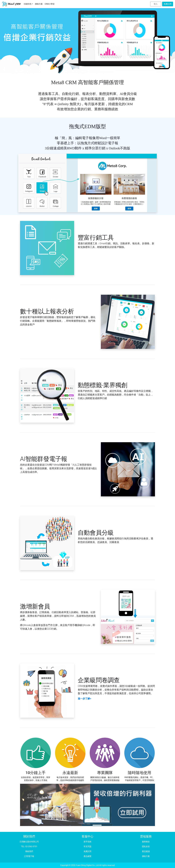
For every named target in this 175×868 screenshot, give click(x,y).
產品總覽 (87, 856)
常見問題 (87, 847)
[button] (13, 41)
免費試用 (168, 4)
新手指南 (87, 842)
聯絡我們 (29, 851)
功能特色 (28, 4)
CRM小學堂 (50, 4)
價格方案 (39, 4)
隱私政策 (146, 847)
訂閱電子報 (29, 856)
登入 (156, 4)
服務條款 (146, 842)
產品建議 (146, 851)
